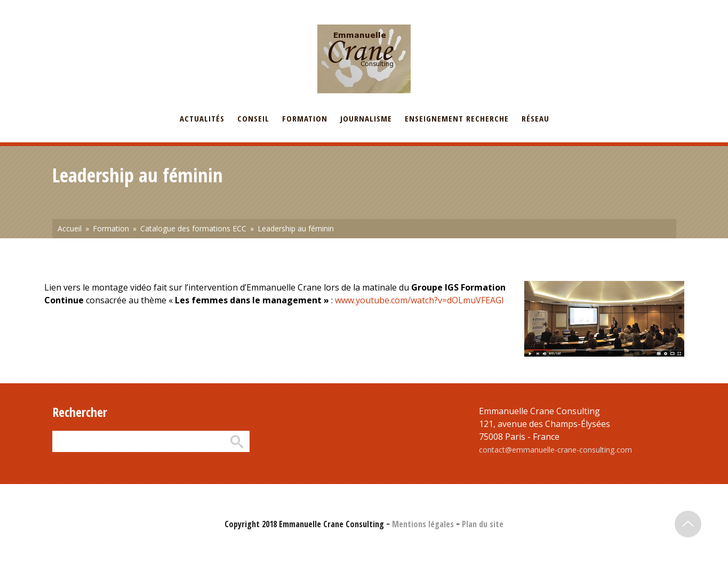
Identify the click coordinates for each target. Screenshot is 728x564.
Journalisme (366, 118)
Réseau (535, 118)
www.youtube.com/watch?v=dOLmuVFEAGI (419, 300)
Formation (305, 118)
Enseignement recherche (457, 118)
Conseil (253, 118)
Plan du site (483, 524)
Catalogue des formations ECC (193, 228)
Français (66, 7)
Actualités (202, 118)
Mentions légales (423, 524)
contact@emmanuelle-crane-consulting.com (555, 450)
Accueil (70, 228)
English (105, 7)
